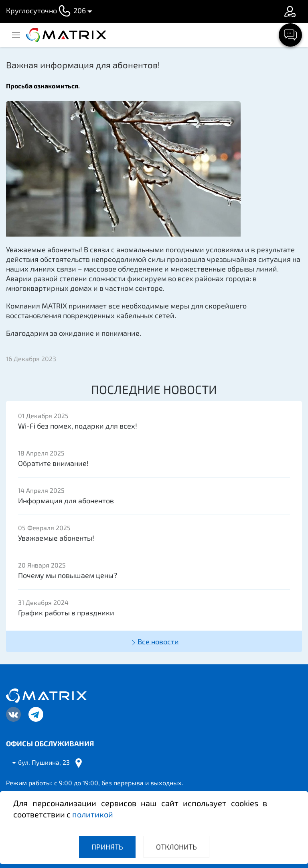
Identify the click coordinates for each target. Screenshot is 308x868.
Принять (107, 847)
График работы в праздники (66, 613)
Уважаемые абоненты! (56, 538)
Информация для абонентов (66, 500)
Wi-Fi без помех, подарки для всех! (78, 426)
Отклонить (176, 847)
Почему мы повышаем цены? (68, 575)
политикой (93, 814)
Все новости (154, 642)
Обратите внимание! (53, 463)
